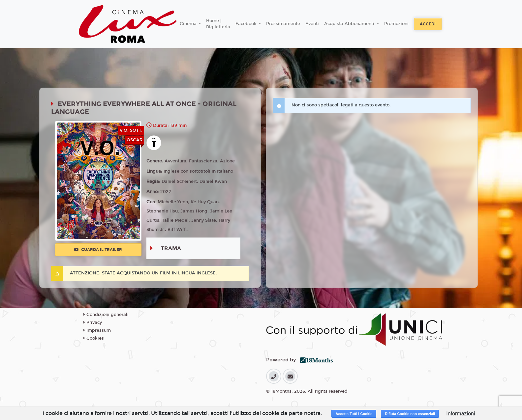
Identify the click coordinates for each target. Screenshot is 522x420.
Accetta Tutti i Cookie (354, 414)
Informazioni (461, 414)
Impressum (97, 330)
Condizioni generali (106, 315)
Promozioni (396, 24)
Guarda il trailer (98, 250)
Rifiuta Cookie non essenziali (410, 414)
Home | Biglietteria (218, 24)
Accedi (428, 24)
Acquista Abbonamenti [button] (350, 24)
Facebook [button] (247, 24)
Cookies (94, 338)
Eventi (312, 24)
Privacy (93, 322)
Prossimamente (283, 24)
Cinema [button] (189, 24)
